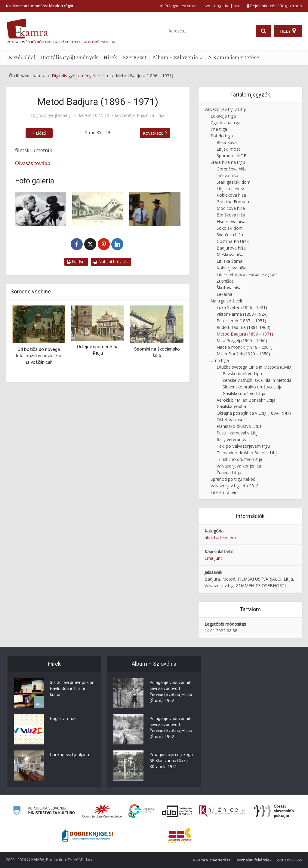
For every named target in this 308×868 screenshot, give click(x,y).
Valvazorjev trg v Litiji (225, 109)
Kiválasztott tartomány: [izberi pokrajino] (40, 6)
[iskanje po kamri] (211, 31)
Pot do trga (222, 136)
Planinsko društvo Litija (239, 426)
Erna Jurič (214, 558)
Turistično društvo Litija (239, 459)
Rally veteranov (231, 439)
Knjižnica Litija (151, 115)
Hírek (110, 57)
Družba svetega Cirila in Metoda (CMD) (255, 367)
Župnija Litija (229, 472)
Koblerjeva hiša (231, 268)
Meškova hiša (230, 255)
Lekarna (224, 294)
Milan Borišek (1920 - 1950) (243, 354)
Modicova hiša (231, 208)
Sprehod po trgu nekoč (233, 479)
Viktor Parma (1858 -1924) (242, 314)
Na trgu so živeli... (228, 301)
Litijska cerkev (230, 189)
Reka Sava (227, 142)
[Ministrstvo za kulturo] (44, 811)
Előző (41, 133)
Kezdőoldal (22, 57)
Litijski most (228, 149)
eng (218, 6)
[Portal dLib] (177, 811)
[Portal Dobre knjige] (87, 836)
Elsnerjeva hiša (231, 221)
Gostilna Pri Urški (233, 241)
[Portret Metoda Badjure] (41, 209)
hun (237, 6)
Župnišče (225, 281)
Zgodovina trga (225, 123)
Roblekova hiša (231, 195)
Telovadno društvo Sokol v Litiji (247, 453)
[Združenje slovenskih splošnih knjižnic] (222, 811)
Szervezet (135, 57)
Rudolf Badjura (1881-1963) (243, 327)
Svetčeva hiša (230, 235)
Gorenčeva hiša (232, 169)
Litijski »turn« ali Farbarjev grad (247, 274)
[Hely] (288, 31)
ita (227, 6)
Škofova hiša (229, 288)
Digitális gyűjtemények (69, 57)
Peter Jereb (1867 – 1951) (241, 321)
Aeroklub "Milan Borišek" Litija (246, 400)
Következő (153, 133)
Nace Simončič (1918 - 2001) (245, 347)
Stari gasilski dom (234, 182)
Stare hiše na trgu (228, 162)
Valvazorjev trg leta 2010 (235, 486)
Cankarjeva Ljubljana (69, 755)
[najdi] (263, 31)
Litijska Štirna (229, 261)
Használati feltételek (253, 860)
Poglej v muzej (64, 719)
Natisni (76, 262)
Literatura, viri (224, 492)
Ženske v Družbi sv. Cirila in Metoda (257, 380)
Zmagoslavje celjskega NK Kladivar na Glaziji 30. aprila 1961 (171, 761)
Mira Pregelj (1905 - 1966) (242, 340)
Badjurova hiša (231, 248)
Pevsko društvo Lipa (242, 374)
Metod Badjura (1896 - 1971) (245, 334)
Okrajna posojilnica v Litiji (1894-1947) (254, 413)
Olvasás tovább (33, 163)
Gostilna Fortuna (233, 202)
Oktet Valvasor (231, 420)
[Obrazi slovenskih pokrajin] (274, 811)
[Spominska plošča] (155, 209)
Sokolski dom (230, 228)
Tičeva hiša (227, 175)
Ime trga (219, 129)
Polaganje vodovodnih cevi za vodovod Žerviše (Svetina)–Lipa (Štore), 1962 (171, 692)
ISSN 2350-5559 (288, 860)
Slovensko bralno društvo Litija (253, 387)
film (208, 537)
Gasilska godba (231, 406)
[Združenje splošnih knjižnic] (180, 836)
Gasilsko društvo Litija (244, 393)
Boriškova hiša (231, 215)
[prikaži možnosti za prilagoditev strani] (179, 6)
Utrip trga (220, 360)
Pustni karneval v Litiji (237, 433)
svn (207, 6)
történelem (225, 537)
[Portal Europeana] (141, 811)
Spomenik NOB (232, 156)
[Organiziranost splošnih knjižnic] (102, 811)
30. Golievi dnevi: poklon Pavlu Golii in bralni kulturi (72, 689)
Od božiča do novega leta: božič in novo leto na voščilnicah (39, 356)
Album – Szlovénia (175, 57)
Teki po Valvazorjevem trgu (243, 446)
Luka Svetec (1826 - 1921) (242, 307)
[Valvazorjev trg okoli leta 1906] (98, 209)
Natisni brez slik (111, 262)
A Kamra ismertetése (233, 57)
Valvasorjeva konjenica (239, 466)
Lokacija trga (223, 116)
